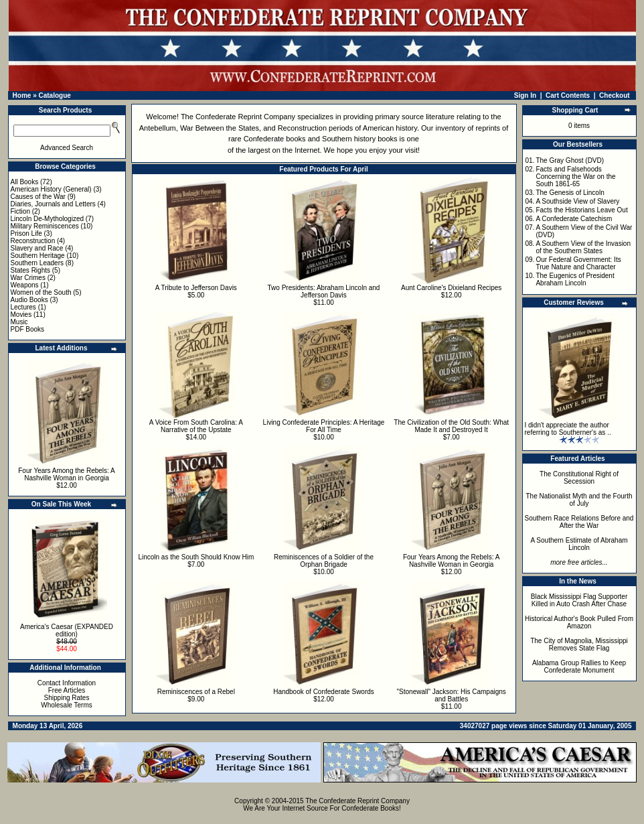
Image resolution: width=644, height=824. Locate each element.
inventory (450, 128)
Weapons (25, 285)
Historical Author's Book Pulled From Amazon (579, 622)
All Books (25, 182)
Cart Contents (568, 95)
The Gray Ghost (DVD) (570, 160)
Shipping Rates (67, 698)
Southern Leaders (37, 263)
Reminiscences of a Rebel (196, 692)
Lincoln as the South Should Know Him (196, 557)
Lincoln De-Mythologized (48, 219)
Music (19, 322)
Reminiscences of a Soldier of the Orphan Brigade (324, 561)
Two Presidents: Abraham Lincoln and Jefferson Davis (324, 291)
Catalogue (54, 95)
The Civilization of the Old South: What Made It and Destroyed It (451, 426)
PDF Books (28, 329)
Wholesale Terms (67, 705)
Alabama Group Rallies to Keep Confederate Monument (579, 667)
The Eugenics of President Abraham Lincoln (575, 279)
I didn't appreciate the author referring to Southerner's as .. (568, 429)
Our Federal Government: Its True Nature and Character (578, 263)
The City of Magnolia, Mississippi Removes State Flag (579, 644)
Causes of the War (38, 197)
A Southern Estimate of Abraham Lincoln (579, 544)
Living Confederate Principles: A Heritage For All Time (324, 426)
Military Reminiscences (45, 226)
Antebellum (158, 128)
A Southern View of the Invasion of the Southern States (583, 247)
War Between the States (220, 128)
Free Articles (67, 690)
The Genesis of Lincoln (570, 193)
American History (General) (51, 189)
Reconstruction (33, 241)
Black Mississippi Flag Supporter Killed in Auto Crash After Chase (579, 600)
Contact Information (67, 683)
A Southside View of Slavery (577, 201)
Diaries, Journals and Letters (53, 204)
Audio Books (29, 300)
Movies (21, 315)
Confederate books (275, 139)
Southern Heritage (38, 256)
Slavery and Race (37, 248)
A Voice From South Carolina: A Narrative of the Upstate (196, 426)
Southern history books (360, 139)
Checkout (615, 95)
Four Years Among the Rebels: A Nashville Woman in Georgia (67, 474)
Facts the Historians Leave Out (581, 210)
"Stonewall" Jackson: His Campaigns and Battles (452, 695)
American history (390, 128)
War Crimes (28, 278)
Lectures (23, 307)
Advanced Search (67, 148)
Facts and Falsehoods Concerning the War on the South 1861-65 (575, 177)
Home (22, 95)
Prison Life (26, 233)
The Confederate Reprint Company (238, 117)
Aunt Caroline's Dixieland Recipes (451, 288)
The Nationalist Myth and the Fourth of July (579, 500)
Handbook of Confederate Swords (324, 692)
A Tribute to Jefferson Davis (196, 288)
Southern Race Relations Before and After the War (579, 522)
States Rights (30, 270)
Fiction (20, 211)
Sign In (525, 95)
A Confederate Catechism (574, 219)
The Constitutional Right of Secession (579, 478)
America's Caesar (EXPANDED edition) (67, 630)
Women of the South (41, 292)
